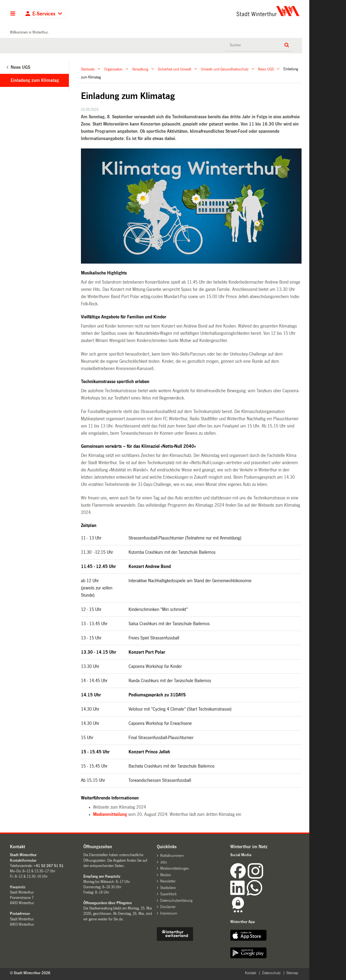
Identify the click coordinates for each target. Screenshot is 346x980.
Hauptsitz (18, 887)
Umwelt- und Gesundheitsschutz (225, 69)
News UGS (266, 69)
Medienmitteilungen (175, 868)
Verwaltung (140, 69)
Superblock (168, 894)
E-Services (44, 14)
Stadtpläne (168, 888)
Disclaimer (168, 907)
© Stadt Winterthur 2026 (30, 973)
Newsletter (168, 881)
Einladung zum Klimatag (35, 80)
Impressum (169, 913)
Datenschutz (271, 973)
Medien (166, 875)
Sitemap (292, 973)
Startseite (88, 69)
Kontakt (251, 973)
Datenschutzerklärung (176, 900)
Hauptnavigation (13, 14)
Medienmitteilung (110, 814)
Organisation (113, 69)
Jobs (164, 862)
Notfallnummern (172, 856)
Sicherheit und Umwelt (174, 69)
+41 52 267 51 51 (49, 866)
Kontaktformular (23, 860)
